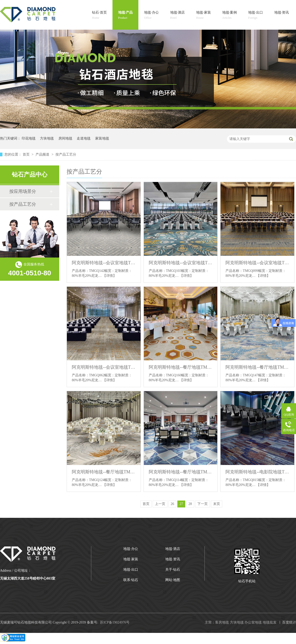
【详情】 (110, 276)
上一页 (160, 504)
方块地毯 (47, 138)
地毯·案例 (230, 15)
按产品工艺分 (66, 154)
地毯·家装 (203, 15)
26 (172, 504)
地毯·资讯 (282, 15)
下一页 (203, 504)
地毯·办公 (151, 15)
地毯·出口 (256, 15)
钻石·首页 (99, 15)
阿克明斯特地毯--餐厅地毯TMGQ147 (257, 367)
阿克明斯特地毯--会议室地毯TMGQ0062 (104, 367)
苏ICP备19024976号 (115, 622)
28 (190, 504)
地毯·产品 (126, 15)
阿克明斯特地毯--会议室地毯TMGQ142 (104, 263)
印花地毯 (29, 138)
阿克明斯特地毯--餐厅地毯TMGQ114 (181, 472)
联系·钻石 (131, 580)
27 (181, 504)
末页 (217, 504)
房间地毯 (65, 138)
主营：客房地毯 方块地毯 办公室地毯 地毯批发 (241, 622)
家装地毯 (102, 138)
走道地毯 (84, 138)
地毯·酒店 (178, 15)
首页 (27, 154)
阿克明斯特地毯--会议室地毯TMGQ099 (257, 263)
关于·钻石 (173, 570)
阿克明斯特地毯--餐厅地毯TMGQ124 (104, 472)
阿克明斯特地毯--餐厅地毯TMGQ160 (181, 367)
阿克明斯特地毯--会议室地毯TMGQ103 (181, 263)
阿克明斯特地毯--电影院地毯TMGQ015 (257, 472)
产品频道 (43, 154)
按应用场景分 (23, 191)
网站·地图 (173, 580)
